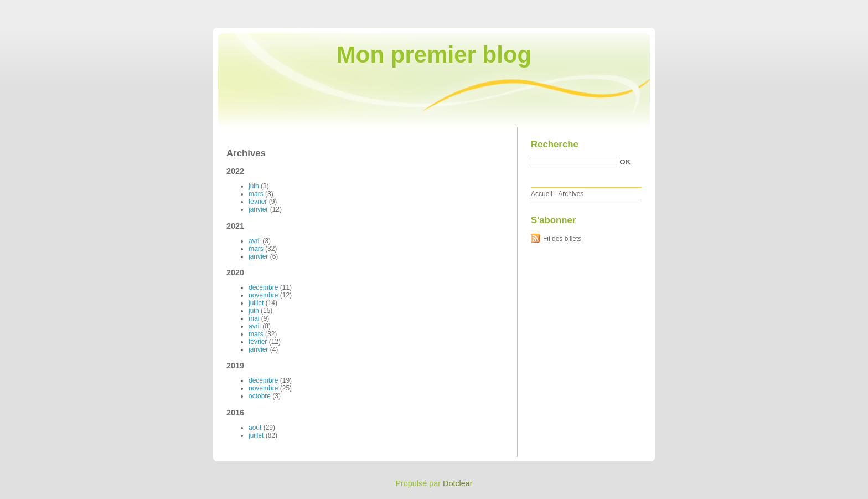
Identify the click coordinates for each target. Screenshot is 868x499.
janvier (258, 209)
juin (254, 186)
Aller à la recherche (836, 8)
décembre (263, 287)
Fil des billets (562, 239)
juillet (256, 303)
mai (254, 318)
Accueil (542, 194)
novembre (263, 295)
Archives (571, 194)
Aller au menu (781, 8)
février (258, 202)
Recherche (555, 144)
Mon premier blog (434, 55)
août (255, 428)
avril (255, 241)
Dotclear (458, 483)
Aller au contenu (732, 8)
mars (256, 194)
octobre (260, 396)
